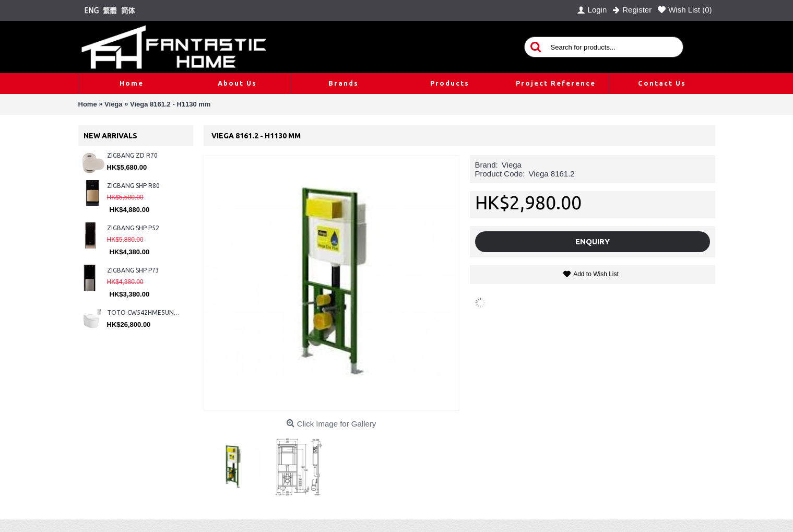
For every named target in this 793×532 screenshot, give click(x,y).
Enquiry (593, 241)
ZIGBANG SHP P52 (133, 228)
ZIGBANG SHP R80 (133, 186)
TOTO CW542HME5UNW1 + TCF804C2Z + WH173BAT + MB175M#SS (145, 312)
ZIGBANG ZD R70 (132, 155)
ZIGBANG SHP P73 (133, 270)
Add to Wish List (596, 274)
